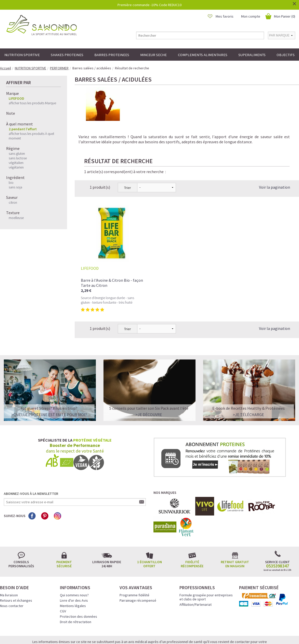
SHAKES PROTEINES (67, 55)
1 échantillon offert (149, 536)
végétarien (16, 167)
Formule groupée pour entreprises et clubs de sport (206, 569)
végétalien (16, 163)
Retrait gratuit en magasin (235, 536)
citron (13, 202)
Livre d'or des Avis (74, 572)
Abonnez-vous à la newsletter (31, 465)
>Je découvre (149, 386)
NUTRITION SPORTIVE (22, 55)
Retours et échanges (16, 572)
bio (11, 183)
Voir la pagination (275, 159)
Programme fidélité (134, 567)
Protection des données (79, 588)
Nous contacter (12, 577)
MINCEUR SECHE (153, 55)
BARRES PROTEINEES (112, 55)
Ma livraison (9, 567)
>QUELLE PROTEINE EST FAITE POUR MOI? (49, 386)
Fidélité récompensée (192, 536)
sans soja (15, 187)
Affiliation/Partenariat (196, 576)
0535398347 (278, 538)
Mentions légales (73, 577)
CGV (63, 583)
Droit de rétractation (76, 594)
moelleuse (16, 218)
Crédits (167, 633)
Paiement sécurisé (64, 536)
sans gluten (17, 153)
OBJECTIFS (286, 55)
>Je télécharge (248, 386)
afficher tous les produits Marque (32, 103)
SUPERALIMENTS (252, 55)
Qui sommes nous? (74, 567)
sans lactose (18, 158)
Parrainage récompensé (138, 572)
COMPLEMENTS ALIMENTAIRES (203, 55)
